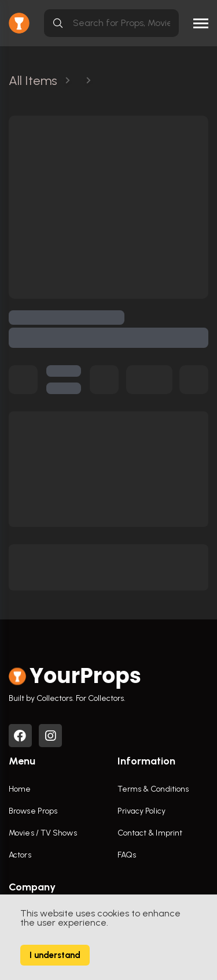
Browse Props (33, 811)
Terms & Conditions (153, 789)
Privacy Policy (141, 811)
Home (20, 789)
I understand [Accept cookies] (55, 955)
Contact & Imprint (150, 833)
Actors (20, 855)
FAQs (127, 855)
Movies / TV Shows (43, 833)
